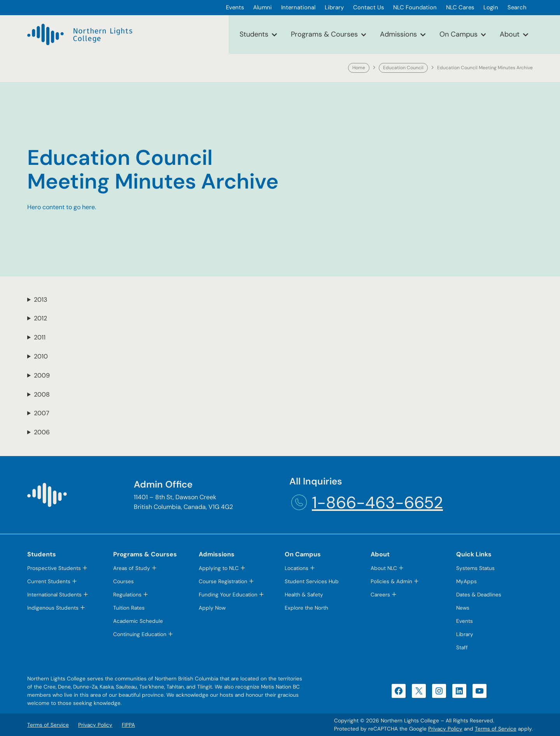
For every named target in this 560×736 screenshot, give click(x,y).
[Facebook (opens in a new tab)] (399, 691)
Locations (297, 568)
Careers (380, 595)
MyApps (466, 581)
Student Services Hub (312, 581)
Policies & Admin (391, 581)
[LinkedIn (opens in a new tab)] (459, 691)
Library (465, 634)
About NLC (384, 568)
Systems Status (475, 568)
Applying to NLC (219, 568)
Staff (462, 648)
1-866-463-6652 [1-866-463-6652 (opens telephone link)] (377, 503)
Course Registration (223, 581)
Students (254, 34)
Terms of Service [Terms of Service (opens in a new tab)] (496, 729)
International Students (54, 595)
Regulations (127, 595)
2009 (42, 375)
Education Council (403, 68)
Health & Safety (304, 595)
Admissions (398, 34)
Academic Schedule (138, 621)
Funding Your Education (228, 595)
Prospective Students (54, 568)
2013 (40, 300)
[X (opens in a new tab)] (419, 691)
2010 (41, 356)
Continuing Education (140, 634)
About (510, 34)
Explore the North (306, 608)
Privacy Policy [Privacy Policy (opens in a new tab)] (445, 729)
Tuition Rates (129, 608)
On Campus (458, 34)
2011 (40, 337)
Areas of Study (132, 568)
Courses (123, 581)
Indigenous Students (53, 608)
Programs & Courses (324, 34)
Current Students (49, 581)
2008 (42, 394)
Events (465, 621)
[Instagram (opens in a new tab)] (439, 691)
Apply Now (212, 608)
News (463, 608)
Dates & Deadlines (479, 595)
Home (359, 68)
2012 (40, 318)
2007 (42, 413)
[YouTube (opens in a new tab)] (479, 691)
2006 (42, 432)
